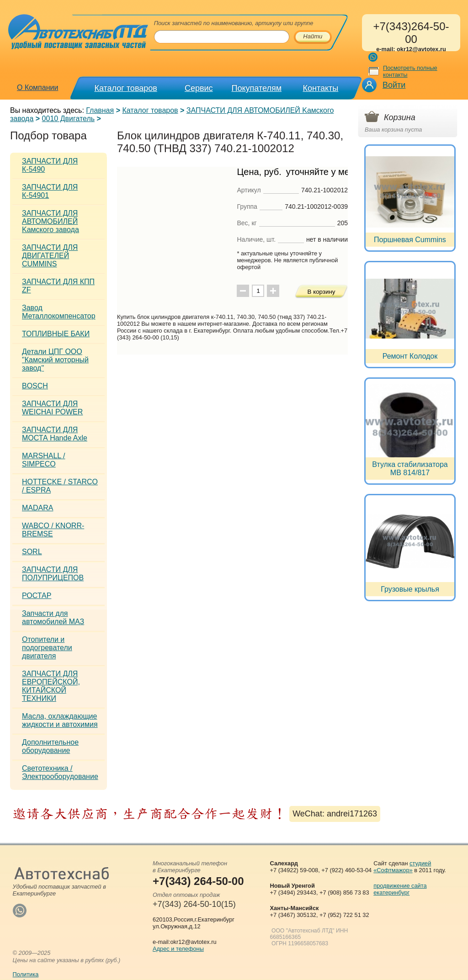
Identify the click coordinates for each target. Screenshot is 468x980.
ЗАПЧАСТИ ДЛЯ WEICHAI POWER (52, 408)
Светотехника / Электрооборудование (60, 772)
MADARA (37, 508)
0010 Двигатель (69, 119)
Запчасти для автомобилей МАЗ (53, 617)
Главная (100, 110)
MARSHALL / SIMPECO (44, 460)
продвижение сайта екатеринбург (400, 889)
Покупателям (257, 88)
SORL (32, 552)
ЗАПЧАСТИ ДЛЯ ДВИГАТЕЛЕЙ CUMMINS (50, 256)
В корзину (322, 292)
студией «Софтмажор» (402, 867)
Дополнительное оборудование (50, 746)
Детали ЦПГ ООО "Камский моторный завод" (55, 360)
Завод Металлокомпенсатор (59, 312)
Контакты (321, 88)
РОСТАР (37, 596)
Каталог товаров (125, 88)
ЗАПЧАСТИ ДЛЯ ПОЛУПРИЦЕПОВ (53, 574)
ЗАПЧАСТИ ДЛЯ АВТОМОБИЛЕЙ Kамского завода (51, 221)
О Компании (37, 87)
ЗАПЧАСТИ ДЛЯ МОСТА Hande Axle (55, 434)
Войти (394, 85)
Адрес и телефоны (178, 949)
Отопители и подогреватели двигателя (47, 648)
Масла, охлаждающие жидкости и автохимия (60, 720)
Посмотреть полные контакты (410, 71)
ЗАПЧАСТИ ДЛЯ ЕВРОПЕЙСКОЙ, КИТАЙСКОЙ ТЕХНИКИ (51, 686)
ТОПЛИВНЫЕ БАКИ (56, 334)
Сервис (199, 88)
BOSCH (35, 386)
